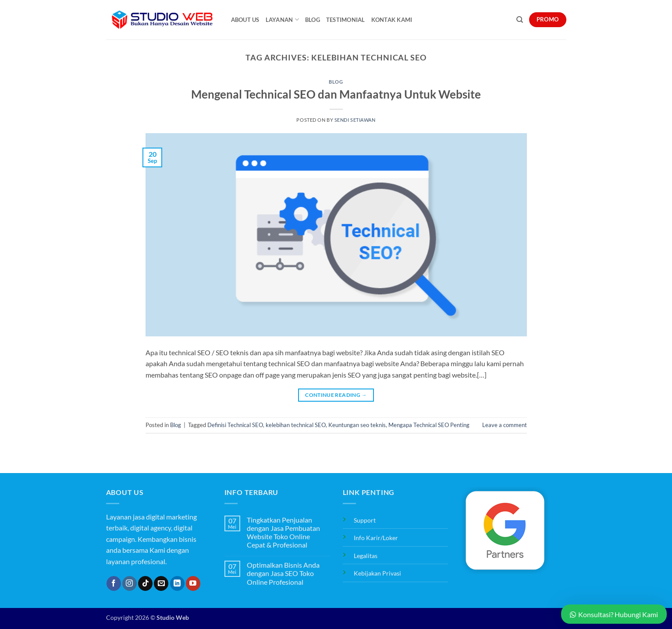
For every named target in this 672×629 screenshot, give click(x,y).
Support (365, 520)
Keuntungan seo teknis (357, 425)
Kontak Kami (392, 20)
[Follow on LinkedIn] (177, 583)
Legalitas (366, 556)
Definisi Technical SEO (235, 425)
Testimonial (346, 20)
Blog (313, 20)
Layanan (282, 19)
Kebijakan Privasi (377, 573)
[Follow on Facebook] (114, 583)
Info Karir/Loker (376, 538)
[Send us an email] (161, 583)
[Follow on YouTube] (193, 583)
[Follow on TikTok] (145, 583)
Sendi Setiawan (355, 120)
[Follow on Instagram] (130, 583)
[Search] (520, 20)
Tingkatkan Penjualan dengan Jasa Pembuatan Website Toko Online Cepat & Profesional (283, 532)
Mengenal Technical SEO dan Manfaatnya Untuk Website (336, 94)
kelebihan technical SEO (296, 425)
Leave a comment (505, 425)
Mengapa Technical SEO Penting (429, 425)
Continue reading (336, 395)
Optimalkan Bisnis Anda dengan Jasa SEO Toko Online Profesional (283, 573)
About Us (245, 20)
